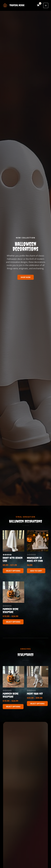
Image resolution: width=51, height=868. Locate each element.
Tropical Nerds (17, 5)
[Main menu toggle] (46, 5)
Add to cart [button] (36, 571)
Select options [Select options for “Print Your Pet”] (37, 704)
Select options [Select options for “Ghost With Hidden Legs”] (13, 571)
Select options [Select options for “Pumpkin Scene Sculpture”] (13, 622)
